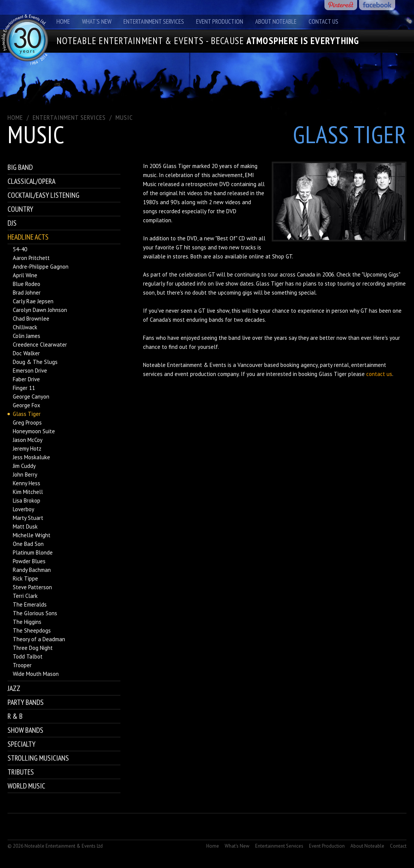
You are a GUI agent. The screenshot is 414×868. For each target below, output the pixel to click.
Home (63, 21)
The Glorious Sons (35, 613)
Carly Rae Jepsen (33, 301)
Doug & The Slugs (35, 362)
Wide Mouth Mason (36, 674)
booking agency (299, 365)
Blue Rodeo (27, 284)
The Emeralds (30, 604)
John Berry (25, 474)
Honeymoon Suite (34, 431)
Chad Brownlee (31, 319)
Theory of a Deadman (39, 639)
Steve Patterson (32, 587)
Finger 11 (24, 388)
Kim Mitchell (28, 492)
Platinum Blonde (33, 552)
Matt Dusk (25, 526)
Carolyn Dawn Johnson (40, 310)
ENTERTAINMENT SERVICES (69, 117)
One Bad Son (28, 544)
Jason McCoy (28, 440)
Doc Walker (26, 353)
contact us (379, 374)
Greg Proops (27, 423)
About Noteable (276, 21)
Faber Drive (26, 379)
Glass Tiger (27, 414)
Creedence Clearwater (40, 345)
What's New (97, 21)
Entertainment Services (154, 21)
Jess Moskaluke (31, 457)
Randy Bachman (32, 570)
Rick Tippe (25, 578)
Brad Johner (27, 293)
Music (124, 117)
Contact (398, 846)
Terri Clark (25, 596)
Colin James (27, 336)
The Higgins (27, 622)
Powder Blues (29, 561)
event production (195, 374)
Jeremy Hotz (27, 449)
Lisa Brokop (27, 500)
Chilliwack (25, 327)
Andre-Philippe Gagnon (41, 267)
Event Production (220, 21)
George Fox (27, 405)
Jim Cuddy (24, 466)
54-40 (20, 249)
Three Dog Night (33, 648)
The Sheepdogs (32, 630)
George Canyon (31, 397)
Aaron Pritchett (31, 258)
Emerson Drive (30, 371)
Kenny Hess (27, 483)
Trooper (22, 665)
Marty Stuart (28, 518)
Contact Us (323, 21)
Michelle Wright (32, 535)
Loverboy (24, 509)
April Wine (25, 275)
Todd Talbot (28, 656)
